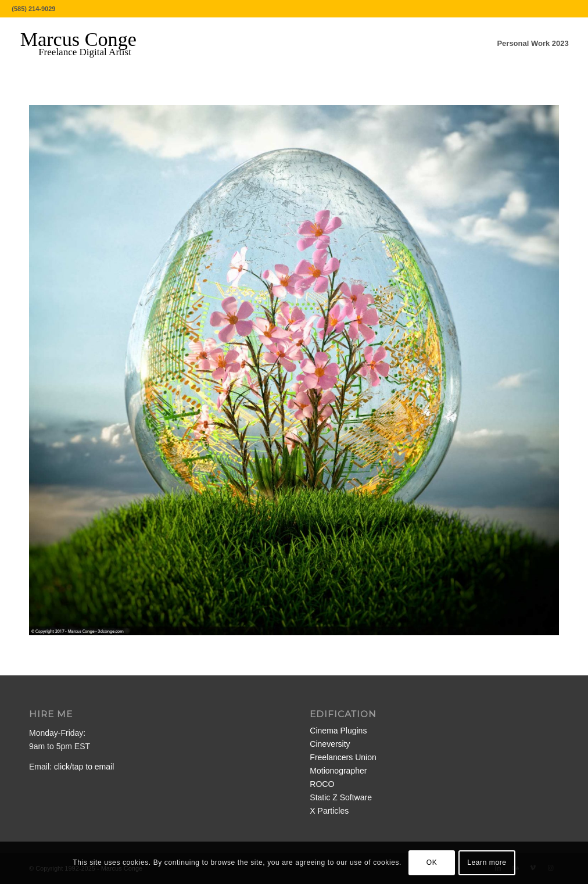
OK (432, 862)
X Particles (329, 811)
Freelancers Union (343, 757)
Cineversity (330, 744)
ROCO (322, 784)
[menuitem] (533, 44)
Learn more (487, 862)
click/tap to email (84, 767)
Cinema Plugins (338, 731)
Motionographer (338, 771)
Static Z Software (341, 797)
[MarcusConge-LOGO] (87, 44)
